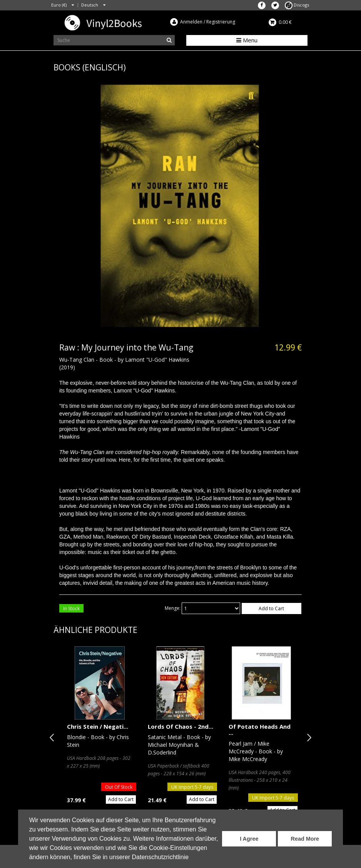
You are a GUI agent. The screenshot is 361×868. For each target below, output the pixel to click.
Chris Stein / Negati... (98, 726)
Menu (247, 40)
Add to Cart (271, 608)
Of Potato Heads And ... (260, 730)
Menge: (173, 608)
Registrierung (221, 22)
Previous (53, 738)
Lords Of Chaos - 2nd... (180, 726)
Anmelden (191, 22)
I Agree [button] (249, 839)
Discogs (297, 5)
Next (308, 738)
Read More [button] (305, 839)
